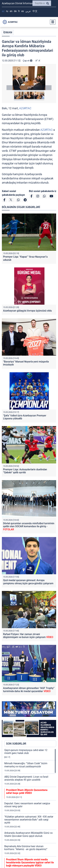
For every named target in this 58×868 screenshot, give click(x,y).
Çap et (28, 61)
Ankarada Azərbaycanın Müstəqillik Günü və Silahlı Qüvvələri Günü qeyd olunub (28, 834)
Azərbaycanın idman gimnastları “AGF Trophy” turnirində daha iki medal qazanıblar (29, 690)
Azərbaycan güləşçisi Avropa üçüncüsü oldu (27, 311)
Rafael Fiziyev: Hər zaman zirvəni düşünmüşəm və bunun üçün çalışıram (28, 636)
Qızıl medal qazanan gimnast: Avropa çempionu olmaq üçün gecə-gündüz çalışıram (28, 582)
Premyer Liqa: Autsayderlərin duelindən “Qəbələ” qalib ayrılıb (25, 471)
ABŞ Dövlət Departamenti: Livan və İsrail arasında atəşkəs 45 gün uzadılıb (26, 778)
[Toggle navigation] (52, 22)
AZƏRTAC (25, 108)
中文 (35, 11)
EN (11, 11)
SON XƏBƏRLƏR (16, 744)
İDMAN (8, 32)
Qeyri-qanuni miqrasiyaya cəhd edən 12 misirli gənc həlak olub (26, 752)
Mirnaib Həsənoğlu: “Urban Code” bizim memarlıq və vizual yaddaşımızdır (26, 765)
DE (15, 11)
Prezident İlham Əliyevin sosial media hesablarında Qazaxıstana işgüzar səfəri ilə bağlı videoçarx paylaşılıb (30, 862)
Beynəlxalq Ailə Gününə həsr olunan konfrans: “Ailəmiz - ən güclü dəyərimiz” (26, 848)
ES (23, 11)
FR (19, 11)
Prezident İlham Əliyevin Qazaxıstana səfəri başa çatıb (27, 791)
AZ (3, 11)
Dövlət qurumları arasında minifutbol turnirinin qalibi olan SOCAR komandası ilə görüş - (29, 526)
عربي (28, 11)
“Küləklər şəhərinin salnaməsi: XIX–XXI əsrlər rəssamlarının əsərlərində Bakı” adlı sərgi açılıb (29, 820)
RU (7, 11)
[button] (29, 78)
